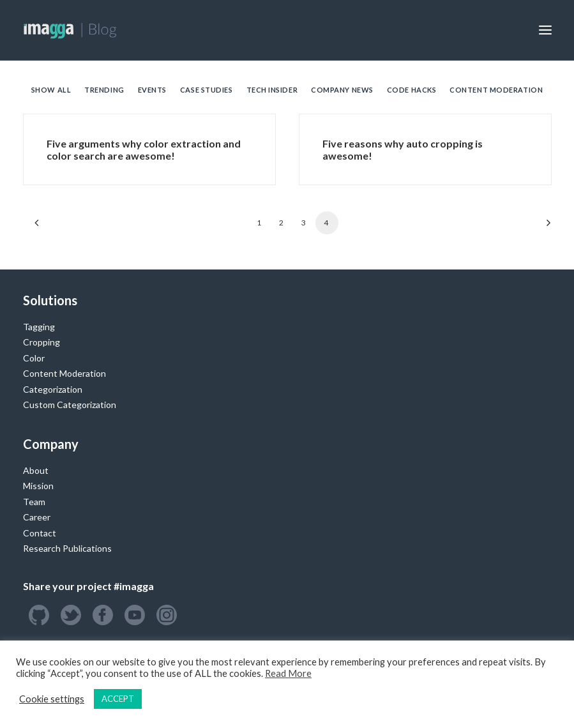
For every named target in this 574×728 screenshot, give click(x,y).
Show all (51, 90)
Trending (104, 90)
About (36, 470)
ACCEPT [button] (118, 699)
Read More (288, 673)
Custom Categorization (70, 405)
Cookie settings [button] (52, 699)
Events (152, 90)
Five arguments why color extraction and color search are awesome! (144, 149)
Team (34, 502)
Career (37, 517)
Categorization (53, 389)
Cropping (42, 342)
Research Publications (67, 548)
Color (34, 358)
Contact (40, 533)
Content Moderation (496, 90)
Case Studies (207, 90)
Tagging (39, 327)
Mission (38, 486)
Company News (342, 90)
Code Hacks (412, 90)
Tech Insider (272, 90)
